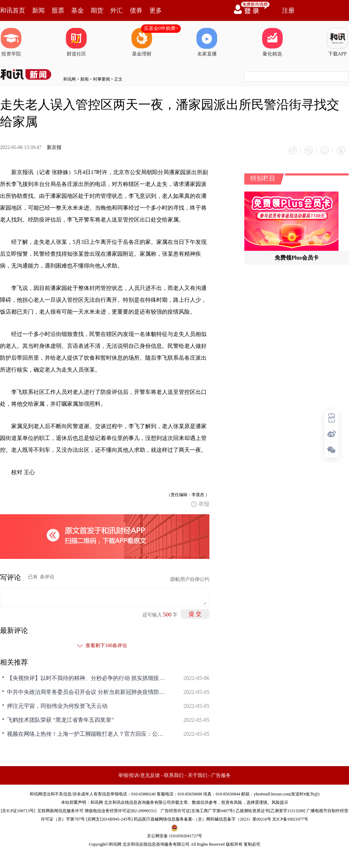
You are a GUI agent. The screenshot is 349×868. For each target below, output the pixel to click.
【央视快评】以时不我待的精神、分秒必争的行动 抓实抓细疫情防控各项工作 (87, 677)
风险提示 (280, 801)
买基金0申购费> (161, 28)
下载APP (337, 42)
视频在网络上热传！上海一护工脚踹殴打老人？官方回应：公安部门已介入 (87, 733)
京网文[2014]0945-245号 (109, 818)
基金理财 (142, 42)
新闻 (38, 10)
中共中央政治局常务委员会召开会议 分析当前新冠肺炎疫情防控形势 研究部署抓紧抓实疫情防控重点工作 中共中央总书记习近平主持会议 (87, 691)
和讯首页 (13, 10)
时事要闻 (102, 79)
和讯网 (69, 79)
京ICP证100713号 (18, 810)
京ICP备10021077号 (290, 818)
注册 (288, 10)
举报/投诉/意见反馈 (139, 774)
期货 (97, 10)
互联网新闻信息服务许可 (60, 810)
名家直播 (207, 42)
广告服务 (221, 774)
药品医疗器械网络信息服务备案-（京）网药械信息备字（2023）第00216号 (202, 818)
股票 (58, 10)
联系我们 (174, 774)
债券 (136, 10)
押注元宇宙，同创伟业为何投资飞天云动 (57, 705)
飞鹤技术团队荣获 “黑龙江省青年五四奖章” (60, 719)
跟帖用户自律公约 (190, 578)
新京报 (54, 147)
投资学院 (11, 42)
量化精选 (272, 42)
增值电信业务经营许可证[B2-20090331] (120, 810)
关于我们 (198, 774)
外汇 (117, 10)
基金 (77, 10)
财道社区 (76, 42)
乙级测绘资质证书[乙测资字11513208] (270, 810)
